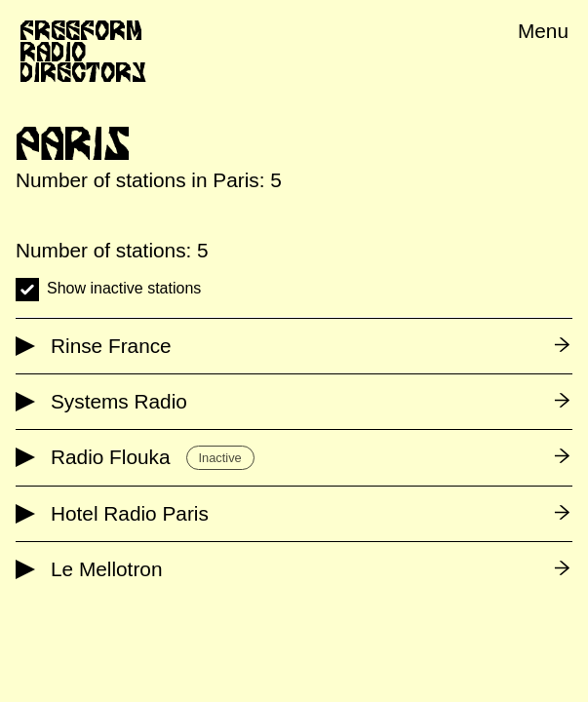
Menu (543, 31)
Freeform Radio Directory (83, 51)
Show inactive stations (124, 288)
